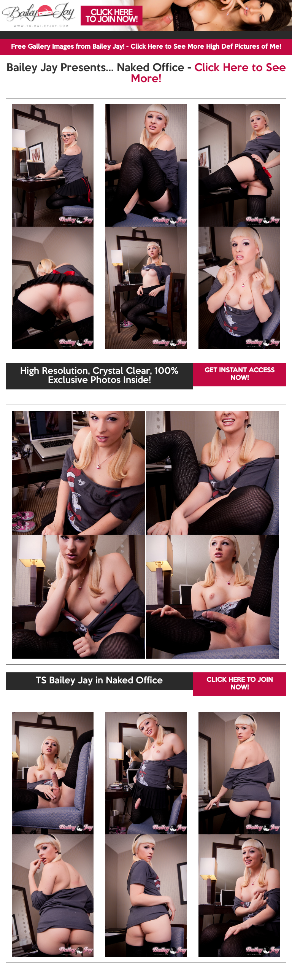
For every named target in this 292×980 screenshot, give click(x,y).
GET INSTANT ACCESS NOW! (240, 374)
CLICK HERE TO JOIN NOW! (240, 684)
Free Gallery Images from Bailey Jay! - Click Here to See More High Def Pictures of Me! (146, 47)
